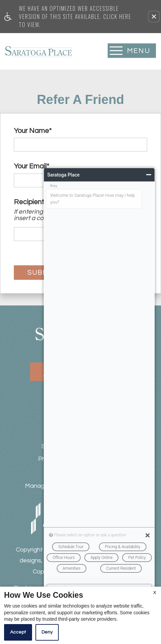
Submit (41, 273)
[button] (154, 17)
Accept (18, 632)
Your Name (33, 131)
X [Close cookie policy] (155, 593)
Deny (47, 632)
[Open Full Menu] (132, 51)
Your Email (32, 166)
